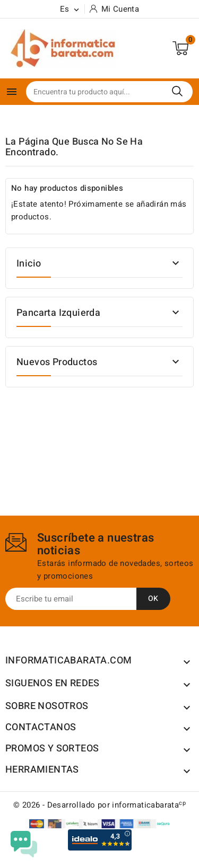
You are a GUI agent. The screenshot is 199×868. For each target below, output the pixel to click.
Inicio (29, 264)
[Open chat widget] (24, 844)
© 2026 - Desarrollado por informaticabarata (99, 805)
